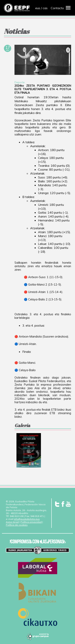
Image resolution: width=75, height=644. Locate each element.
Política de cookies (17, 525)
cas (45, 8)
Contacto (57, 8)
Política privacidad (31, 522)
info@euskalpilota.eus (27, 519)
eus (38, 8)
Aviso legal (12, 522)
